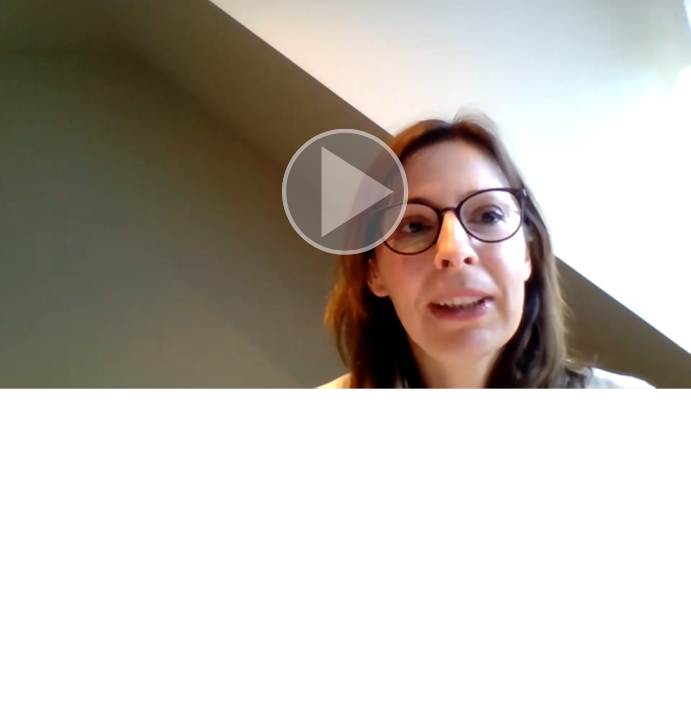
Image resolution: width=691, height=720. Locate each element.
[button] (345, 194)
